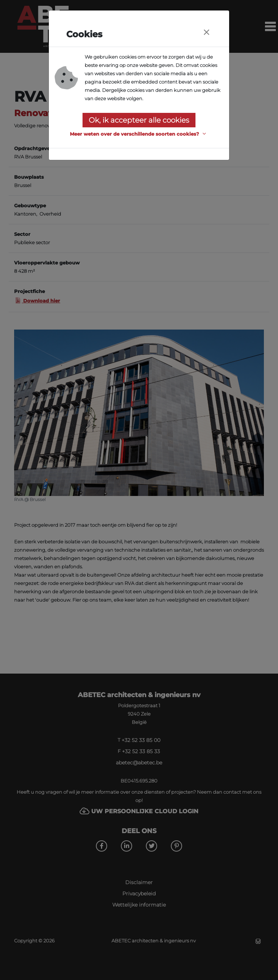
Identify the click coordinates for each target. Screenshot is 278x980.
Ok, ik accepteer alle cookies (139, 120)
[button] (139, 134)
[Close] (206, 32)
